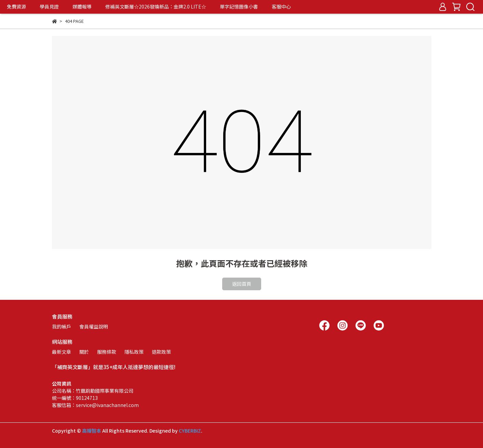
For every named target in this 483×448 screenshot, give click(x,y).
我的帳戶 (62, 326)
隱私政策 (134, 352)
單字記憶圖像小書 (239, 6)
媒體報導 (82, 6)
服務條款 (107, 352)
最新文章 (62, 352)
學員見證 (49, 6)
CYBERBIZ (190, 431)
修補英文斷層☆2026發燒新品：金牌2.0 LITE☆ (156, 6)
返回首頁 (242, 284)
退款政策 (161, 352)
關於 (84, 352)
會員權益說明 (94, 326)
